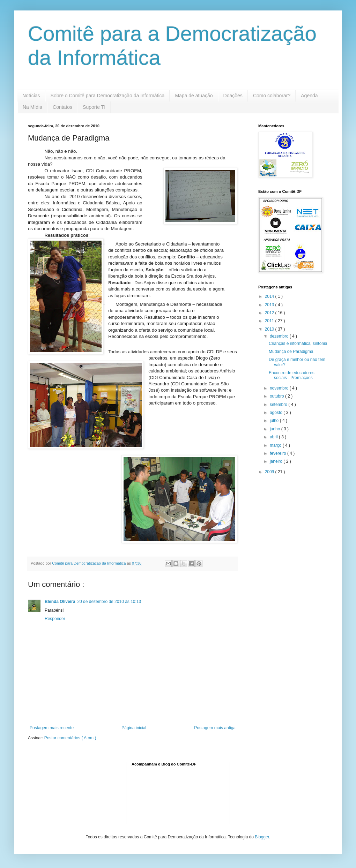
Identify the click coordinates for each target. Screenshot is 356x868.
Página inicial (134, 728)
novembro (280, 388)
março (276, 445)
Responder (55, 619)
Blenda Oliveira (60, 602)
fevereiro (279, 453)
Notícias (31, 96)
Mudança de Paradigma (291, 352)
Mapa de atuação (194, 96)
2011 (270, 321)
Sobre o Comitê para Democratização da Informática (108, 96)
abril (274, 437)
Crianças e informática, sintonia (298, 344)
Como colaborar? (272, 96)
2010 (270, 329)
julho (275, 421)
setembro (279, 405)
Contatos (62, 107)
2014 (270, 296)
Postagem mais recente (52, 728)
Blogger (262, 837)
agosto (277, 413)
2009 (270, 472)
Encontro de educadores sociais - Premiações (292, 375)
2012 (270, 313)
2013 (270, 305)
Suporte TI (94, 107)
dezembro (280, 336)
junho (276, 429)
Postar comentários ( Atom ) (70, 738)
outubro (277, 396)
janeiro (277, 461)
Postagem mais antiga (215, 728)
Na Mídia (32, 107)
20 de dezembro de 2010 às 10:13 (109, 602)
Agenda (309, 96)
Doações (233, 96)
